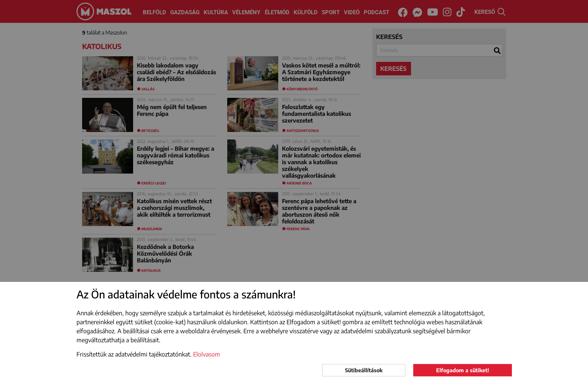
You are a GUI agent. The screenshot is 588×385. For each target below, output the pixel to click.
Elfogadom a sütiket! (463, 370)
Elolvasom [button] (207, 354)
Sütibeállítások (364, 370)
